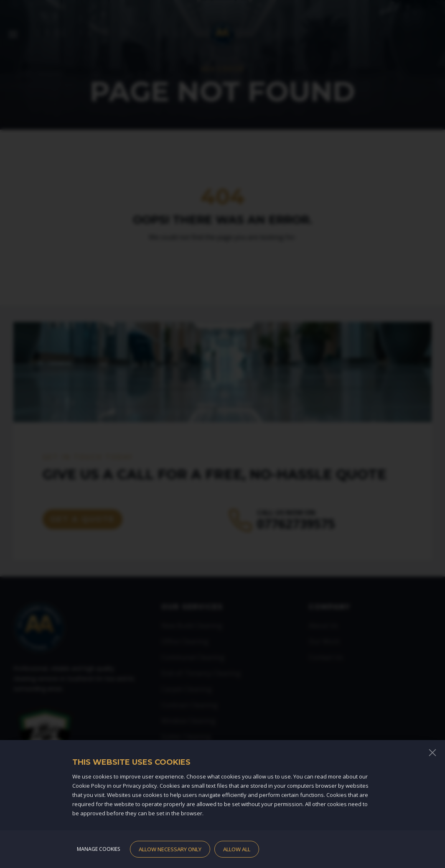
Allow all (237, 849)
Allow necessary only (170, 849)
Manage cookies (99, 849)
